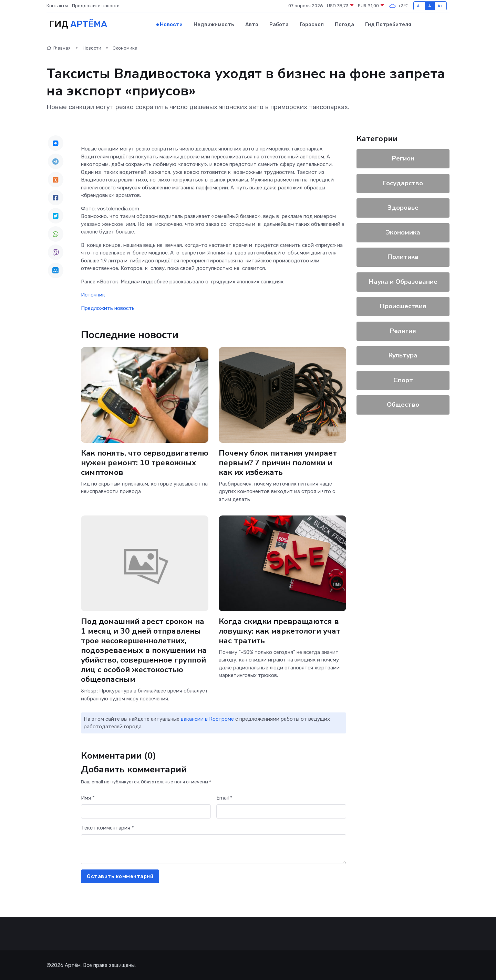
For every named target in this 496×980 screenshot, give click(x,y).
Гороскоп (312, 24)
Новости (171, 24)
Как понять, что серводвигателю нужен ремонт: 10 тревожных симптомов (145, 462)
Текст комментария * (107, 828)
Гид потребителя (388, 24)
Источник (93, 295)
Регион (403, 158)
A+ (440, 6)
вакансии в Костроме (207, 719)
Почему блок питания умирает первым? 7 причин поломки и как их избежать (278, 462)
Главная (59, 48)
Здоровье (403, 208)
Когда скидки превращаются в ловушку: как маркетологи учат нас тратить (280, 631)
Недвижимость (214, 24)
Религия (403, 331)
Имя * (88, 798)
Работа (279, 24)
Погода (344, 24)
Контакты (57, 6)
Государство (403, 183)
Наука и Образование (403, 282)
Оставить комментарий (120, 876)
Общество (403, 405)
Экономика (125, 48)
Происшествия (403, 306)
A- (419, 6)
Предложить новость (96, 6)
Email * (224, 798)
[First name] (146, 811)
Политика (403, 257)
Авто (252, 24)
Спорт (403, 380)
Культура (403, 355)
